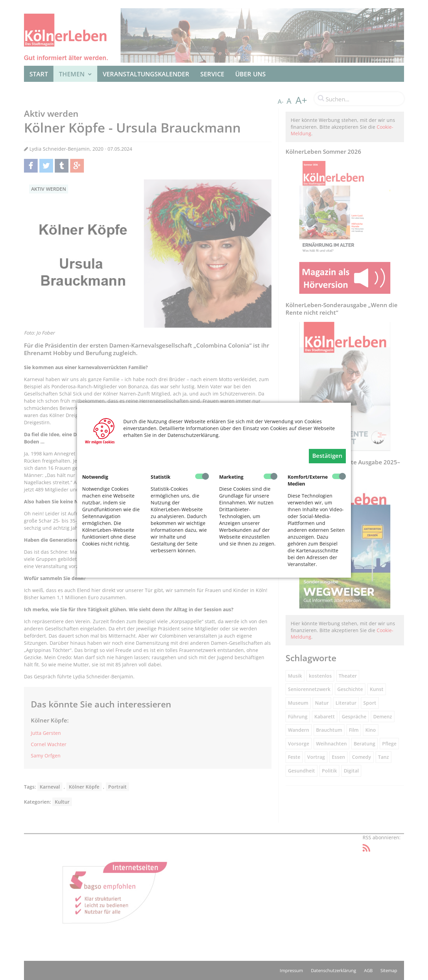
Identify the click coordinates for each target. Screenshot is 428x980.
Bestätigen (327, 456)
